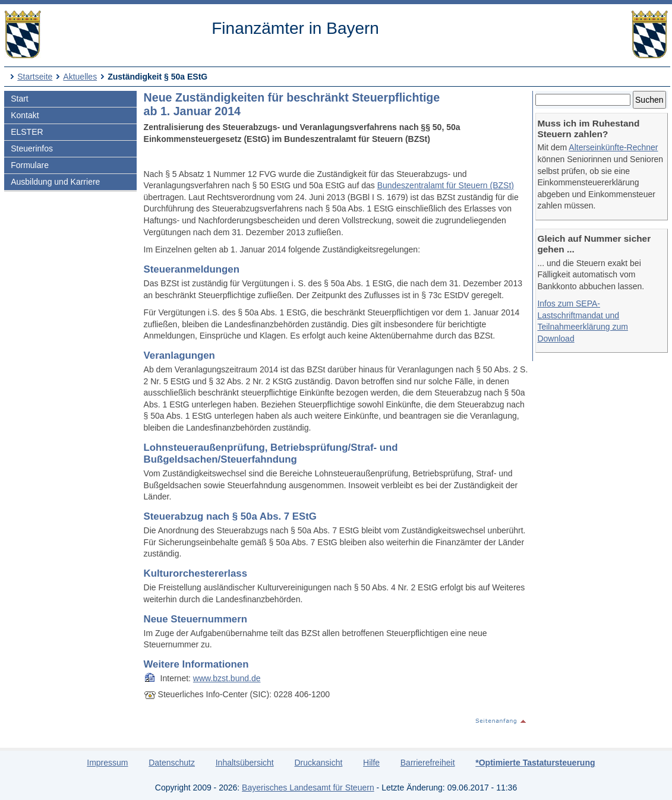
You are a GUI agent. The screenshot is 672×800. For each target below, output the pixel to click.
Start (20, 99)
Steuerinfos (32, 148)
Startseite (35, 77)
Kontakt (25, 115)
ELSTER (27, 132)
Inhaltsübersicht (245, 763)
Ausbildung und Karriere (55, 182)
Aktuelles (80, 77)
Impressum (107, 763)
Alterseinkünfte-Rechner (613, 147)
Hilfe (371, 763)
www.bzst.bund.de (227, 678)
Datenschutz (172, 763)
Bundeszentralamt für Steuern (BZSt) (446, 185)
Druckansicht (318, 763)
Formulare (30, 165)
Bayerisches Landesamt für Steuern (308, 788)
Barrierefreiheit (428, 763)
